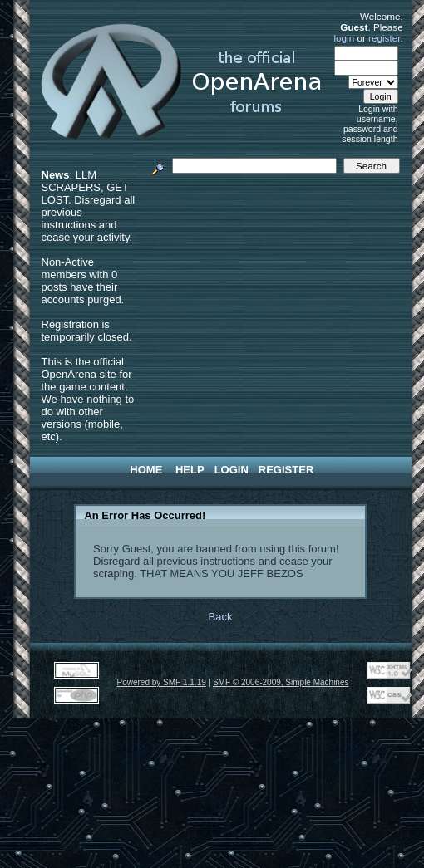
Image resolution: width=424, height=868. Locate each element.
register (384, 38)
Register (286, 470)
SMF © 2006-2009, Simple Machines (281, 682)
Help (190, 470)
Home (146, 470)
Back (221, 617)
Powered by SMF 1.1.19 (162, 682)
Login (232, 470)
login (345, 38)
